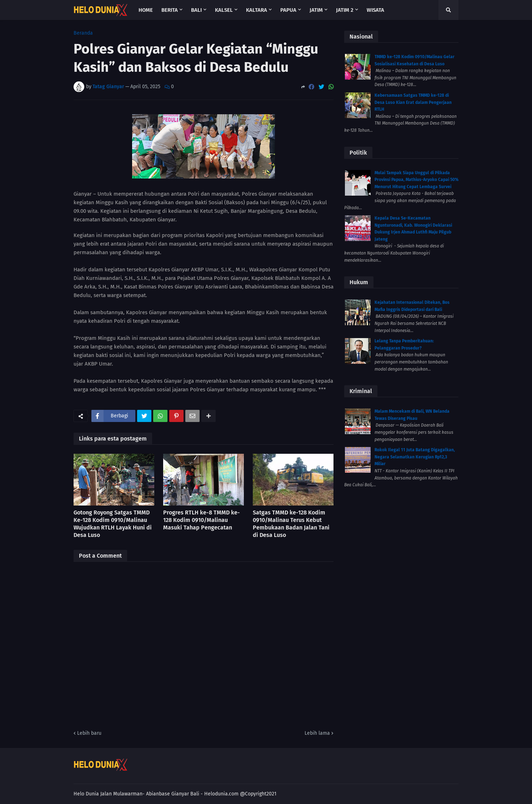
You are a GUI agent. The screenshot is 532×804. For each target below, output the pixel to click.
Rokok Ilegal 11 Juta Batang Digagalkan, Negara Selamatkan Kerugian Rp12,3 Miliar (415, 457)
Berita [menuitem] (170, 10)
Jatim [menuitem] (316, 10)
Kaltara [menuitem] (257, 10)
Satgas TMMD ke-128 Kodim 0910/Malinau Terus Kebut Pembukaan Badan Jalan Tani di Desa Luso (291, 524)
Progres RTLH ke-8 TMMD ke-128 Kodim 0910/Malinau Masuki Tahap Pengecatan (202, 520)
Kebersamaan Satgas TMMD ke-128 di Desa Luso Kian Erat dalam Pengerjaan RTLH (413, 102)
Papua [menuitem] (288, 10)
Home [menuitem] (146, 10)
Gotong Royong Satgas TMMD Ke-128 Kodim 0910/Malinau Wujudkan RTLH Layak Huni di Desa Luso (113, 524)
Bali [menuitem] (196, 10)
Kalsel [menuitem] (224, 10)
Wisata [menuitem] (375, 10)
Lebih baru (89, 733)
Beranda (83, 33)
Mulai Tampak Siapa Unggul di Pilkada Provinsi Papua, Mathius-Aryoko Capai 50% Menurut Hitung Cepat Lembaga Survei (416, 180)
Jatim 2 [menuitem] (345, 10)
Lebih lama (317, 733)
